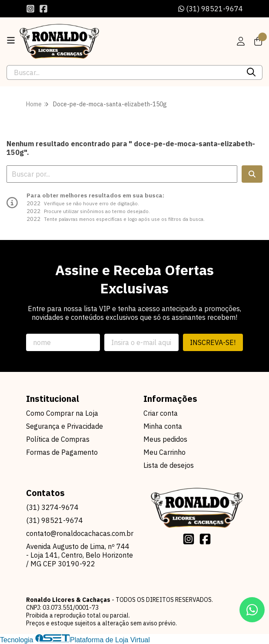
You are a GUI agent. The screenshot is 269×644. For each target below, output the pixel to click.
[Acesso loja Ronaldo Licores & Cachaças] (241, 41)
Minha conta (163, 426)
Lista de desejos (169, 465)
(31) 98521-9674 (211, 9)
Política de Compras (58, 439)
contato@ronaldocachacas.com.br (80, 533)
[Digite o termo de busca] (124, 72)
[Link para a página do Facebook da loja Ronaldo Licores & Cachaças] (43, 9)
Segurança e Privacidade (65, 426)
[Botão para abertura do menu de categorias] (11, 40)
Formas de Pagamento (62, 452)
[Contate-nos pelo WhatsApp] (252, 610)
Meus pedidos (165, 439)
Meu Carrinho (164, 452)
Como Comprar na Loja (62, 413)
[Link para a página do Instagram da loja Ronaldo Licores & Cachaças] (30, 9)
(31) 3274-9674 (52, 507)
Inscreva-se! (213, 342)
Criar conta (161, 413)
